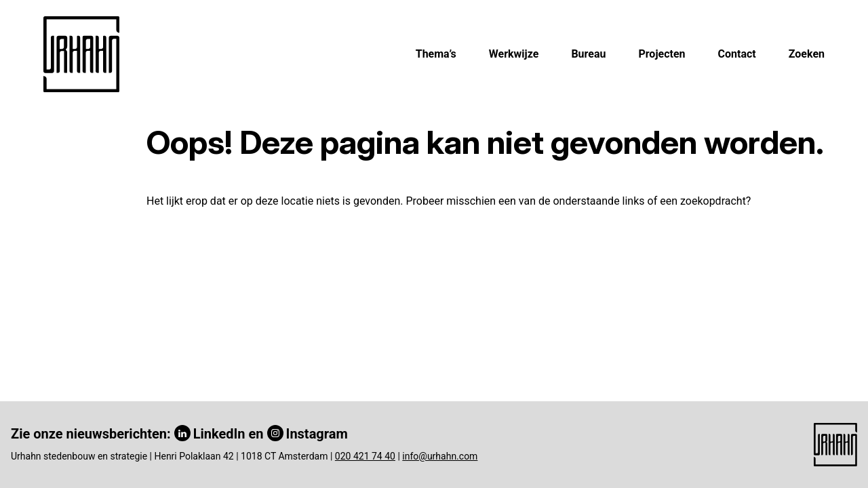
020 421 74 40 (365, 456)
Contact (737, 54)
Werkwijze (514, 54)
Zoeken (807, 54)
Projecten (662, 54)
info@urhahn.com (440, 456)
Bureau (588, 54)
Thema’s (436, 54)
